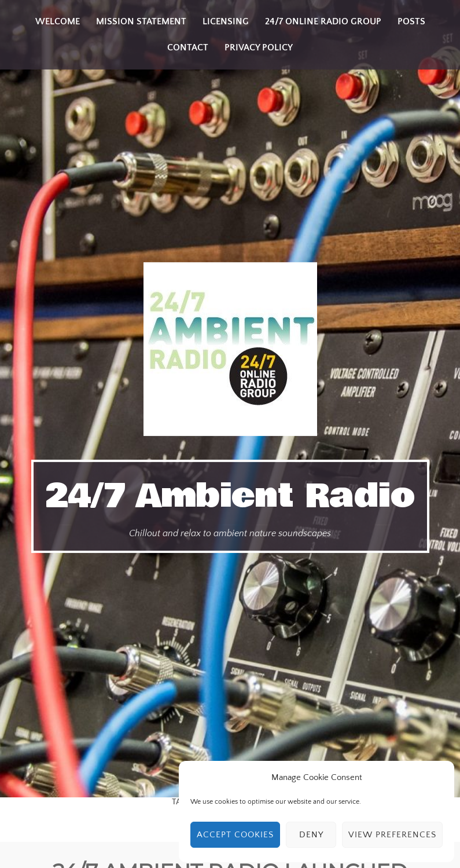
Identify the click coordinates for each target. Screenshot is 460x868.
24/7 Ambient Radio (230, 496)
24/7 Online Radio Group (323, 21)
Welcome (58, 21)
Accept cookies (235, 835)
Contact (188, 47)
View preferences (392, 835)
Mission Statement (141, 21)
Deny (311, 835)
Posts (411, 21)
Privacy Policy (259, 47)
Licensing (226, 21)
